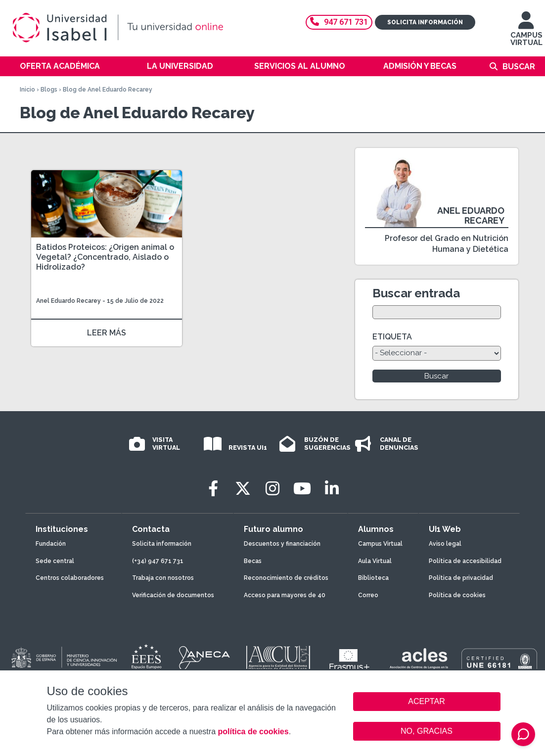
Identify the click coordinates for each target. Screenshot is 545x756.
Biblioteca (373, 578)
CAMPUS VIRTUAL (526, 33)
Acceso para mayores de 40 (285, 595)
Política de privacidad (461, 578)
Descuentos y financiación (282, 544)
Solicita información (425, 22)
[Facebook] (213, 489)
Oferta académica (60, 66)
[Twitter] (243, 489)
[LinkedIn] (332, 489)
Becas (253, 561)
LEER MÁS (107, 333)
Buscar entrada (416, 293)
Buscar (519, 67)
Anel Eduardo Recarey (68, 301)
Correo (368, 595)
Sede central (55, 561)
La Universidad (180, 66)
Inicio (27, 90)
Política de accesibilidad (465, 561)
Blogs (49, 90)
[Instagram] (272, 489)
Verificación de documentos (173, 595)
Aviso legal (445, 544)
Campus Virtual (380, 544)
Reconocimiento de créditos (286, 578)
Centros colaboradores (70, 578)
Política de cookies (457, 595)
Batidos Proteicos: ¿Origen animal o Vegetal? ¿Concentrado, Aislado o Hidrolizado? (105, 257)
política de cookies (253, 732)
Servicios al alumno (300, 66)
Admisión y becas (420, 66)
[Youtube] (302, 489)
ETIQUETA (392, 337)
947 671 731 (339, 22)
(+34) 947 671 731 (158, 561)
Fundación (51, 544)
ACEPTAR (427, 702)
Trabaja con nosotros (163, 578)
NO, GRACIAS (427, 731)
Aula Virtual (375, 561)
